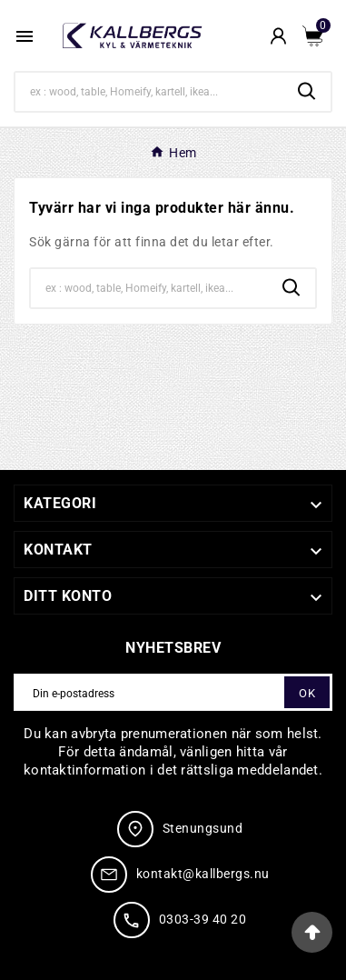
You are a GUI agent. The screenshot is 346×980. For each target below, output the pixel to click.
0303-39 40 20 (203, 919)
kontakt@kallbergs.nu (203, 874)
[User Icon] (278, 36)
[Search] (149, 92)
